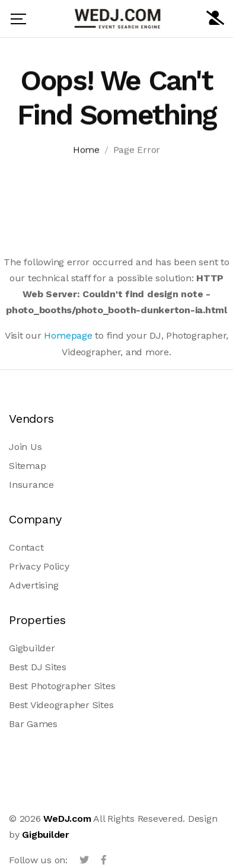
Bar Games (33, 724)
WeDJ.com (67, 819)
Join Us (25, 447)
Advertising (33, 585)
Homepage (68, 335)
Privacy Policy (39, 566)
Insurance (31, 485)
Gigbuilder (32, 648)
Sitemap (27, 466)
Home (86, 151)
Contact (26, 547)
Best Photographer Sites (62, 686)
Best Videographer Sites (61, 705)
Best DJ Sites (38, 667)
